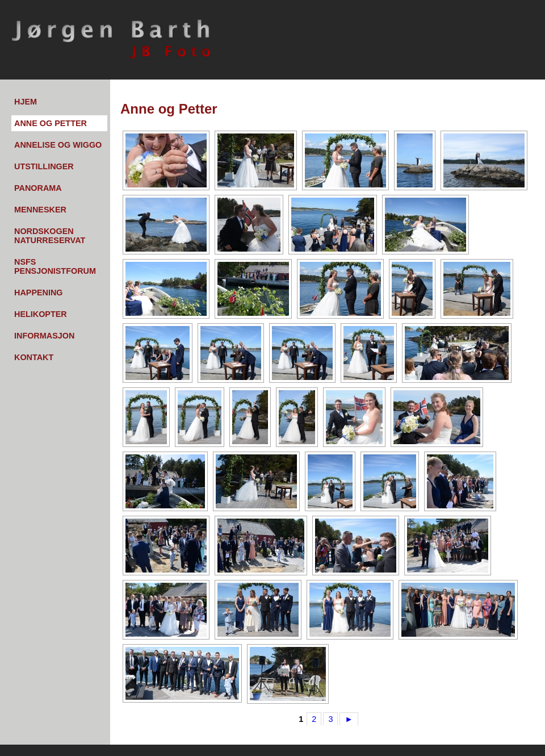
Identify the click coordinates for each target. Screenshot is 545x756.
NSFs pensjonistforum (55, 266)
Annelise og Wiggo (58, 145)
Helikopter (41, 314)
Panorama (38, 188)
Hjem (26, 102)
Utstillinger (44, 166)
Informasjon (44, 336)
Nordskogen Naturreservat (50, 236)
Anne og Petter (51, 123)
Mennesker (40, 210)
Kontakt (34, 357)
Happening (39, 293)
